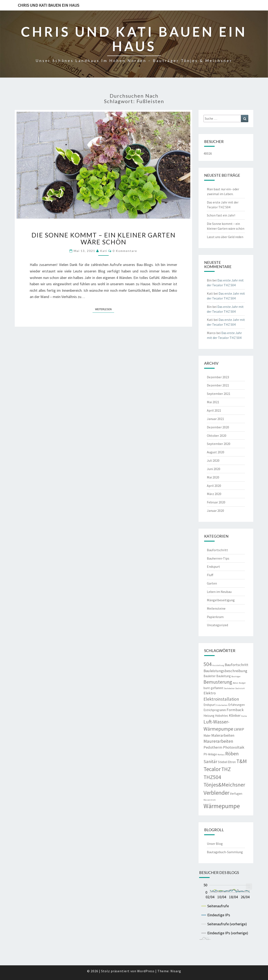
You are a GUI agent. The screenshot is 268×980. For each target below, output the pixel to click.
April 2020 (214, 486)
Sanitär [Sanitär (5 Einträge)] (210, 762)
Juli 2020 (213, 460)
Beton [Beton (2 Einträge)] (236, 683)
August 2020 (216, 452)
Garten (212, 583)
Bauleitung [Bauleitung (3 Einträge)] (224, 676)
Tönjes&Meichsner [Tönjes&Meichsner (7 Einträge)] (224, 785)
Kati (104, 251)
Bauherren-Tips (218, 558)
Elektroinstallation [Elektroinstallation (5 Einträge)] (221, 699)
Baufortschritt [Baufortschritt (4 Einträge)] (236, 665)
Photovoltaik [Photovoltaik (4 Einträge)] (234, 747)
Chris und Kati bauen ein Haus (48, 5)
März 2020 (214, 494)
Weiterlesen (105, 309)
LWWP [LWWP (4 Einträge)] (239, 729)
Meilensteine (216, 608)
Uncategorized (217, 625)
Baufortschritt (217, 550)
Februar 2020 (216, 502)
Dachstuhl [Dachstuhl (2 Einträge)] (240, 688)
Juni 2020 (214, 469)
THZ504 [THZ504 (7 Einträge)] (212, 777)
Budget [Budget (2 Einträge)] (242, 683)
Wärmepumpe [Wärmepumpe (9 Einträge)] (222, 806)
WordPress (146, 971)
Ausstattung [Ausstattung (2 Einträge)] (218, 665)
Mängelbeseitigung (221, 600)
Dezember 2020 (218, 427)
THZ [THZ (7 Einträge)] (226, 769)
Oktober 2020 (217, 436)
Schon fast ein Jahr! (221, 215)
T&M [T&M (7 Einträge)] (242, 761)
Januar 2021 (215, 419)
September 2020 (219, 444)
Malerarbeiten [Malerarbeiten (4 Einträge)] (223, 735)
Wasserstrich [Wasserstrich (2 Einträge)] (210, 800)
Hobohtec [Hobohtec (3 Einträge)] (222, 716)
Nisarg (176, 971)
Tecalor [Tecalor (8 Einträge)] (212, 769)
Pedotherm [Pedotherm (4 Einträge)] (213, 747)
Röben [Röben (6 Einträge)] (232, 754)
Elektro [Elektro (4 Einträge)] (210, 693)
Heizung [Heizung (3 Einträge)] (209, 716)
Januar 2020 (215, 511)
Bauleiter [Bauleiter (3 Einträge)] (210, 676)
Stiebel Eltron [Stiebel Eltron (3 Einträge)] (227, 762)
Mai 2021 (213, 402)
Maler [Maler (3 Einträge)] (207, 736)
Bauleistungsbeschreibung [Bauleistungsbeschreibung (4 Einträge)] (225, 671)
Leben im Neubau (219, 592)
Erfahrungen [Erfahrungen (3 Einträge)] (236, 705)
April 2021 (214, 410)
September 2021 (219, 394)
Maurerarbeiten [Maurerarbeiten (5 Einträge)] (218, 741)
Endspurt (213, 566)
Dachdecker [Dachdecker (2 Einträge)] (229, 688)
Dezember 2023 (218, 377)
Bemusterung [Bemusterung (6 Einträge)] (218, 682)
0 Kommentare (125, 251)
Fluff (210, 575)
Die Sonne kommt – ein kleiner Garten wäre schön (103, 238)
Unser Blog (215, 844)
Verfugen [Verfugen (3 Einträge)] (236, 794)
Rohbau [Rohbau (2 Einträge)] (221, 755)
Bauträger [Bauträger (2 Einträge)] (236, 676)
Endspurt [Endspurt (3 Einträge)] (210, 705)
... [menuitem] (249, 886)
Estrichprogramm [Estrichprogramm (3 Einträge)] (215, 710)
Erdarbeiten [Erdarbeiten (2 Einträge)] (222, 705)
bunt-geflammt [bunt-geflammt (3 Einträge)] (213, 688)
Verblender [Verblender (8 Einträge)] (216, 793)
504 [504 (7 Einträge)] (208, 664)
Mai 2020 (213, 477)
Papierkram (215, 617)
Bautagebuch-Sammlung (225, 852)
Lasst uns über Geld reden (225, 237)
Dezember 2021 (218, 385)
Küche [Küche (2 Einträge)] (244, 716)
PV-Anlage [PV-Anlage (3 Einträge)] (210, 754)
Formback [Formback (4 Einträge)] (235, 710)
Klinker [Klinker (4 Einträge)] (235, 715)
